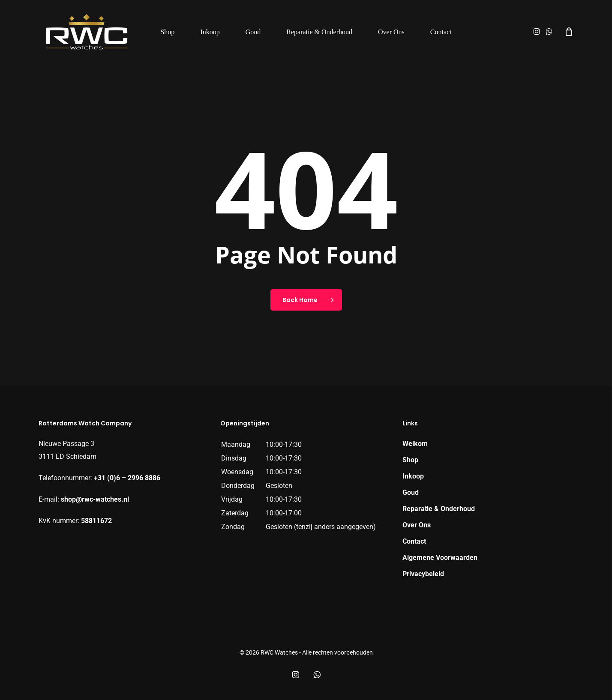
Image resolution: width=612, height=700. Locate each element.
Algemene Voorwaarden (440, 558)
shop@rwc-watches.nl (95, 499)
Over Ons (417, 525)
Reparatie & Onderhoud (439, 509)
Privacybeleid (423, 574)
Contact (414, 541)
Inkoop (413, 476)
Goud (411, 492)
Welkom (415, 444)
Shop (410, 460)
